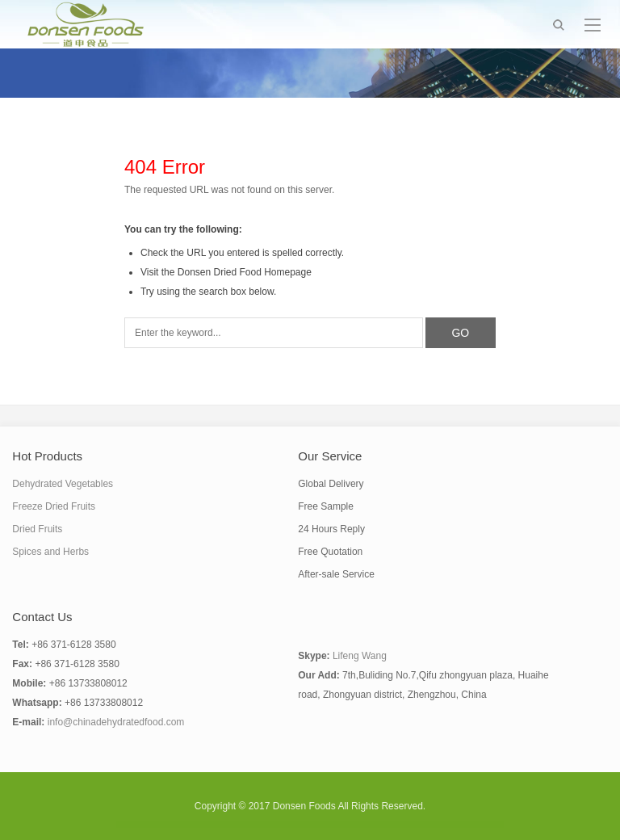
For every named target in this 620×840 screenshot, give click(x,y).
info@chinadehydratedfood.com (116, 722)
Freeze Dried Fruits (54, 506)
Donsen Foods (304, 806)
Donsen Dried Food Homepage (245, 272)
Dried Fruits (37, 529)
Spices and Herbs (50, 552)
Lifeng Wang (360, 656)
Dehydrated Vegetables (63, 484)
